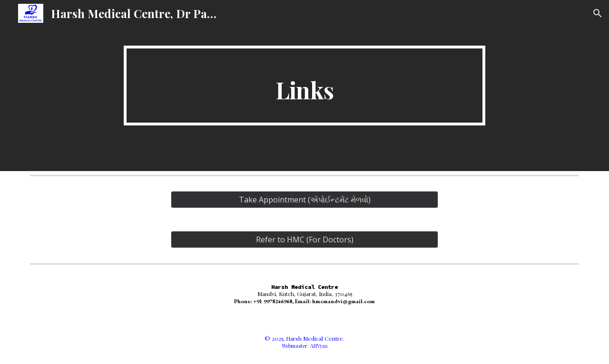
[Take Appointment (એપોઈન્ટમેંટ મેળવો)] (304, 200)
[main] (304, 86)
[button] (598, 13)
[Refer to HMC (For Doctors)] (304, 239)
